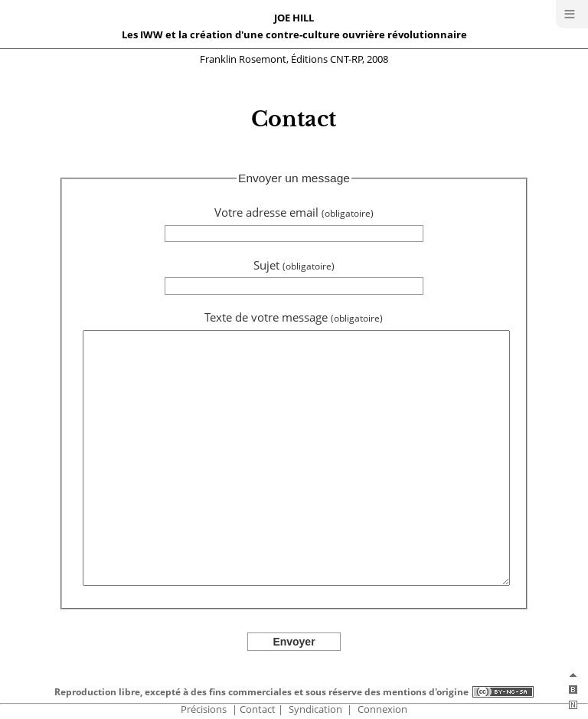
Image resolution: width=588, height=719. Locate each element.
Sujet (294, 265)
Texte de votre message (294, 317)
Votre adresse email (294, 212)
